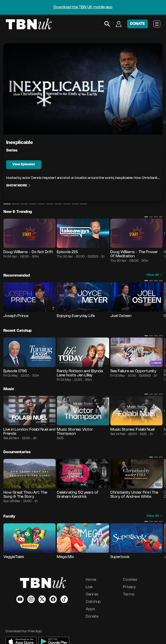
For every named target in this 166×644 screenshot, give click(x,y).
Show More (19, 186)
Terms (129, 594)
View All (155, 275)
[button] (7, 204)
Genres (92, 594)
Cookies (130, 580)
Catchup (93, 602)
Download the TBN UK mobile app (83, 7)
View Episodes (24, 165)
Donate (92, 617)
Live (89, 587)
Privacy (129, 587)
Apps (90, 609)
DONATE (137, 24)
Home (91, 580)
